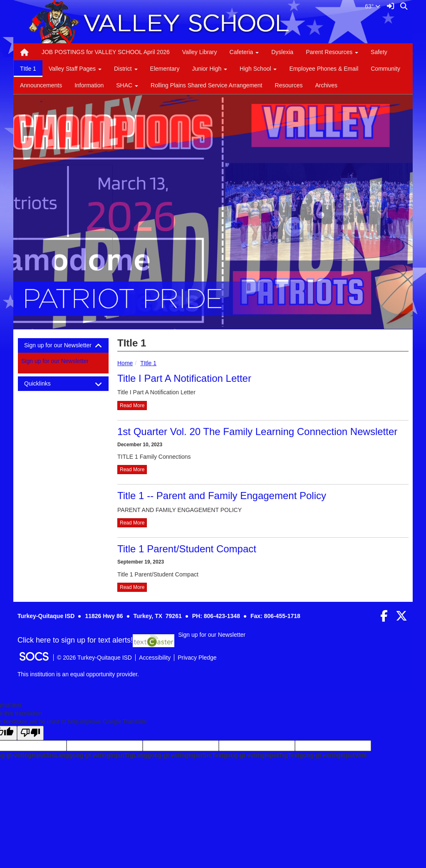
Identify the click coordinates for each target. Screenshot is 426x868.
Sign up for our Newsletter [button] (63, 345)
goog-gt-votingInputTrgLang (108, 755)
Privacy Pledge (197, 658)
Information (89, 85)
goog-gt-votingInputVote (333, 755)
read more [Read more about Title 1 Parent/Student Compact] (132, 587)
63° (373, 6)
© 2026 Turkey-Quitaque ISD (94, 658)
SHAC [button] (127, 85)
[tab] (63, 345)
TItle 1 (28, 69)
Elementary (165, 69)
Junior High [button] (209, 69)
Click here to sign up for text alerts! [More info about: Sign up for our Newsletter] (75, 640)
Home (125, 363)
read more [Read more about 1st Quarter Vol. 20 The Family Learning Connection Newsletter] (132, 470)
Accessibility (155, 658)
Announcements (41, 85)
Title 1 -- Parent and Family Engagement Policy (222, 496)
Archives (326, 85)
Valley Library (200, 52)
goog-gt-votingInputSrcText (185, 755)
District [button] (126, 69)
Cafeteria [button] (244, 52)
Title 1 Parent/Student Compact (187, 549)
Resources (289, 85)
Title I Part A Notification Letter (184, 378)
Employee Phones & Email (324, 69)
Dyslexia (282, 52)
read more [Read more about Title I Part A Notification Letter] (132, 406)
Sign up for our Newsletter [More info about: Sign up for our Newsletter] (55, 361)
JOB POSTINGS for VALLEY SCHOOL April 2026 (106, 52)
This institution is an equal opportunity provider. (78, 674)
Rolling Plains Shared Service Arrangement (206, 85)
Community (385, 69)
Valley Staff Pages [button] (75, 69)
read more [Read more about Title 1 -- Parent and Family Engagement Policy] (132, 523)
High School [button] (258, 69)
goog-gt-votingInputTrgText (261, 755)
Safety (379, 52)
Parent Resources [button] (332, 52)
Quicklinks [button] (45, 384)
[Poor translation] (30, 733)
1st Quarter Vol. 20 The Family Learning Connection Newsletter (257, 432)
